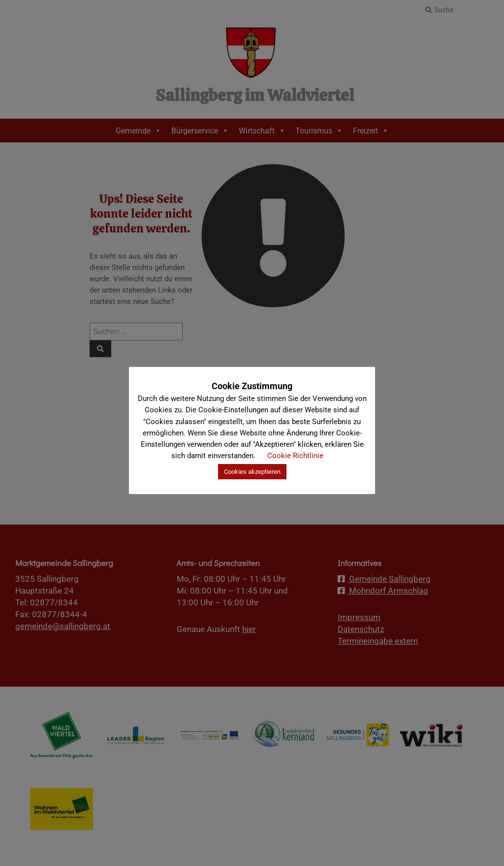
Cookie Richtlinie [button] (295, 456)
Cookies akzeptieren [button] (252, 472)
